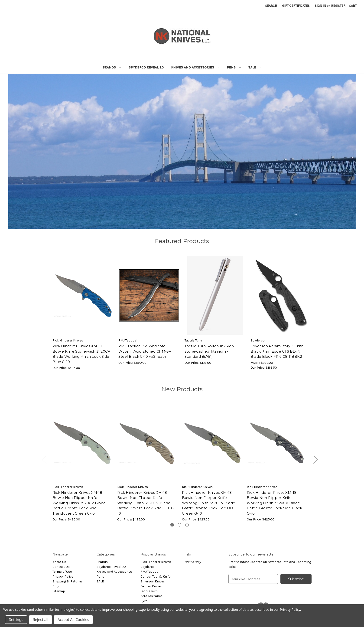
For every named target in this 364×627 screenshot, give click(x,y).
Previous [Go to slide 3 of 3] (44, 460)
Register (338, 6)
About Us (59, 562)
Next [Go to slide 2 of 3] (315, 460)
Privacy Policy (63, 577)
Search (271, 6)
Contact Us (61, 567)
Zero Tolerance (151, 596)
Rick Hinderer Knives (156, 562)
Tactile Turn (149, 591)
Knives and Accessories (195, 67)
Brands (112, 67)
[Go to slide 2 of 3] (180, 525)
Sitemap (59, 591)
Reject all (41, 620)
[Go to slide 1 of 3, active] (172, 525)
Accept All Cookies (73, 620)
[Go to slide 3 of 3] (187, 525)
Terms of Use (62, 572)
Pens (234, 67)
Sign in (320, 6)
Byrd (144, 601)
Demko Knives (151, 586)
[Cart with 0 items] (353, 6)
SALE (255, 67)
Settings (16, 620)
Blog (56, 586)
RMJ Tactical (150, 572)
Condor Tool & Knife (155, 577)
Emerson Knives (153, 581)
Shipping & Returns (68, 581)
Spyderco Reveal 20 (146, 67)
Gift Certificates (296, 6)
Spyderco (148, 567)
